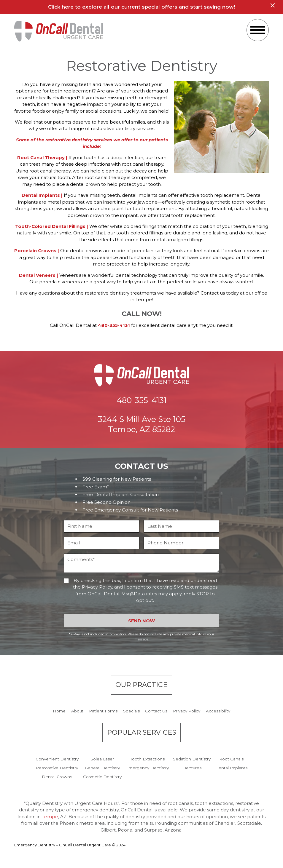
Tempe (50, 817)
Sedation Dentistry (192, 759)
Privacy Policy (97, 587)
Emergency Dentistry (147, 768)
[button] (258, 30)
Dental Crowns (57, 777)
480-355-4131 (114, 325)
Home (59, 711)
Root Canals (231, 759)
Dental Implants (231, 768)
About (77, 711)
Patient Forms (103, 711)
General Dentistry (102, 768)
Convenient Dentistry (57, 759)
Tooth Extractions (147, 759)
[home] (59, 31)
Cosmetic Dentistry (102, 777)
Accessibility (218, 711)
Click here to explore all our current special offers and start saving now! (141, 7)
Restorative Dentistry (57, 768)
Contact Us (156, 711)
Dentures (192, 768)
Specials (131, 711)
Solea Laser (102, 759)
